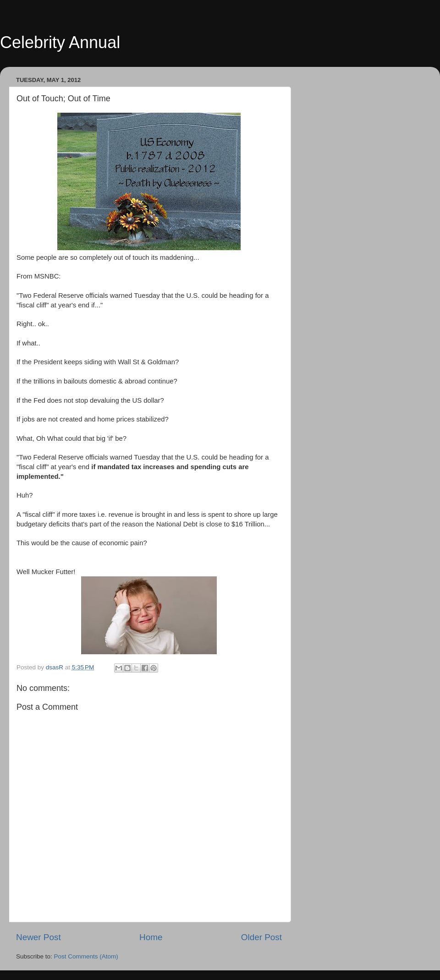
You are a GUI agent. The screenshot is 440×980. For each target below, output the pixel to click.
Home (151, 937)
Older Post (261, 937)
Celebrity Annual (60, 42)
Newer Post (38, 937)
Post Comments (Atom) (86, 956)
